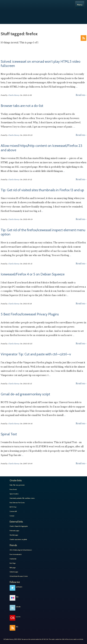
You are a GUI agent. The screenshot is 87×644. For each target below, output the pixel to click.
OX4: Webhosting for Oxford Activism (21, 550)
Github (81, 639)
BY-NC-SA (45, 639)
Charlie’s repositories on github (18, 539)
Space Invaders (14, 494)
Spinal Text (9, 434)
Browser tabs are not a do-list (22, 106)
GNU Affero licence (68, 639)
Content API (13, 511)
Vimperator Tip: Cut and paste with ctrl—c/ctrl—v (36, 354)
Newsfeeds (13, 489)
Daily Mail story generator (17, 485)
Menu (80, 5)
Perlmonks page (14, 531)
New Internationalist (16, 554)
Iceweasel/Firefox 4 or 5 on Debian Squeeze (33, 274)
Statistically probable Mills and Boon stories (22, 498)
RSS (83, 38)
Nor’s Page (13, 563)
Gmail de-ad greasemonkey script (25, 394)
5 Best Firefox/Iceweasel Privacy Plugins (30, 314)
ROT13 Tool (13, 507)
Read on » (81, 95)
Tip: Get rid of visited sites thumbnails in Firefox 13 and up (42, 190)
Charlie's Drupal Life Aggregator (19, 526)
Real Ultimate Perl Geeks (17, 503)
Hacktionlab (13, 559)
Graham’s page (14, 572)
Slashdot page (14, 535)
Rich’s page (13, 568)
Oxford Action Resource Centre (19, 576)
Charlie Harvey (43, 15)
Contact (12, 516)
